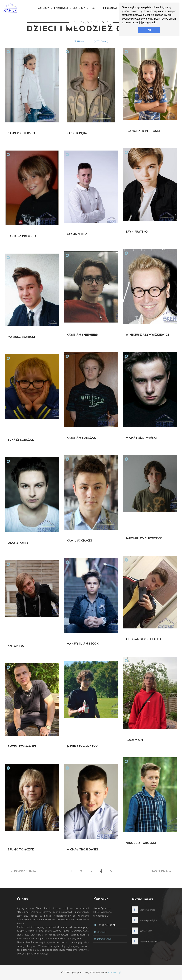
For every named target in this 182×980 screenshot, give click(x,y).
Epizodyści (61, 8)
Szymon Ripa (77, 234)
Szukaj (79, 41)
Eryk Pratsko (137, 232)
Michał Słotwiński (141, 438)
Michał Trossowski (82, 850)
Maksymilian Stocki (83, 644)
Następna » (161, 871)
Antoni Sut (17, 646)
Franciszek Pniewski (143, 131)
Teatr (94, 8)
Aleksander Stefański (144, 639)
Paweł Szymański (22, 747)
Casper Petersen (21, 133)
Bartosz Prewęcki (22, 236)
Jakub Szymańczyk (82, 747)
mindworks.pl (114, 972)
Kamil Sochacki (79, 541)
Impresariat (110, 8)
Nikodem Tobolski (141, 843)
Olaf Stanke (18, 543)
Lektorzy (79, 8)
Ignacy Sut (135, 740)
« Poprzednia (24, 871)
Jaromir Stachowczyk (144, 539)
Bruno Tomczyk (21, 850)
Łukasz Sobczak (21, 440)
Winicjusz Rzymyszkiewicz (148, 335)
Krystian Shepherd (82, 335)
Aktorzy (44, 8)
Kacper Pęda (77, 133)
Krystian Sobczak (81, 438)
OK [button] (149, 30)
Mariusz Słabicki (21, 337)
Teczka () (101, 41)
